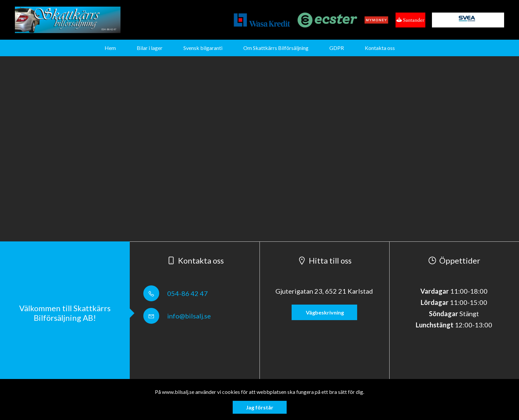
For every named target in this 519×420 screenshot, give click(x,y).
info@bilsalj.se (177, 316)
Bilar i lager (150, 48)
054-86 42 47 (176, 293)
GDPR (337, 48)
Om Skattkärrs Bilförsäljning (276, 48)
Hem (110, 48)
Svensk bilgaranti (203, 48)
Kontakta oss (380, 48)
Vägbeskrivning (324, 312)
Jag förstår (260, 407)
